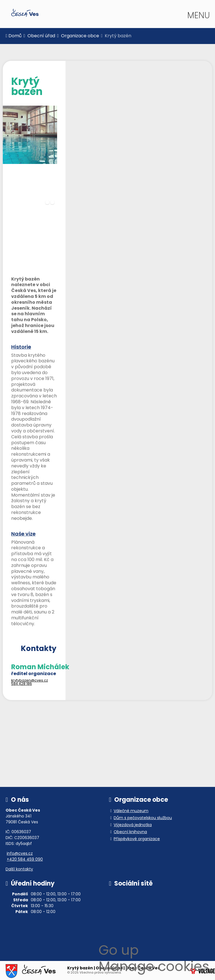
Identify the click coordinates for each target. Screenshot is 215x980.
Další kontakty (19, 869)
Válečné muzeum (131, 811)
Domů (25, 13)
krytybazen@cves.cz (30, 681)
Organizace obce (80, 36)
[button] (198, 16)
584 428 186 (22, 684)
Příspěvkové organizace (137, 839)
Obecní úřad (41, 36)
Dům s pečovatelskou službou (143, 818)
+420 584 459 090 (25, 860)
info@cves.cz (20, 854)
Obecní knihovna (130, 832)
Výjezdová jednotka (133, 825)
